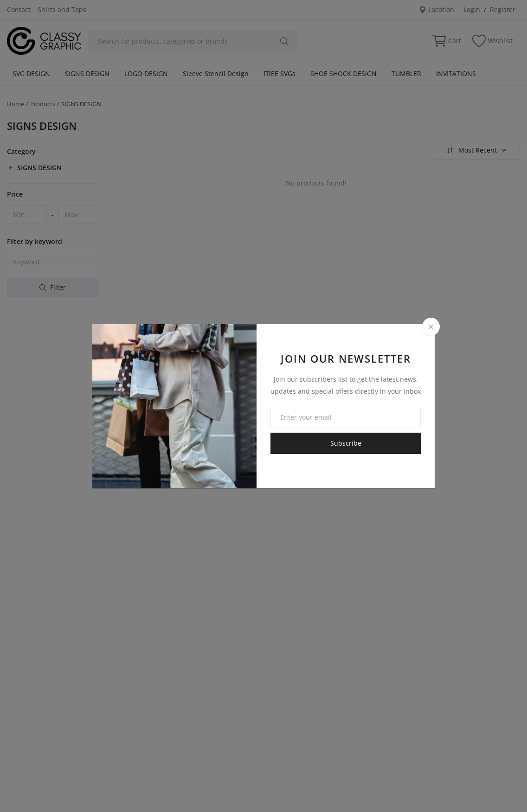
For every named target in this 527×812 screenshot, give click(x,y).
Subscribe (346, 443)
